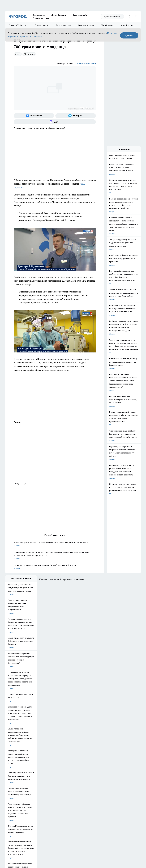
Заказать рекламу (86, 25)
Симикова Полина (86, 63)
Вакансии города (64, 25)
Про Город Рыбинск (54, 773)
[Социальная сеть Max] (55, 122)
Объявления (9, 791)
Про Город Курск (32, 773)
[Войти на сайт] (136, 17)
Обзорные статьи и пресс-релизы (78, 791)
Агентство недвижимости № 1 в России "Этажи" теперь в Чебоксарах (55, 567)
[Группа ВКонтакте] (34, 116)
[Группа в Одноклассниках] (118, 774)
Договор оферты (41, 791)
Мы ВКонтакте (107, 25)
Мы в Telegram (127, 25)
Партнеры (70, 794)
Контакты (70, 788)
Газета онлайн (80, 15)
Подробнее (91, 829)
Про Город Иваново (95, 770)
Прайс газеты (10, 794)
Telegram (8, 788)
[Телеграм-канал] (76, 116)
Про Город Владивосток (55, 777)
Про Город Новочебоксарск (15, 770)
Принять (129, 35)
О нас (38, 788)
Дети (18, 54)
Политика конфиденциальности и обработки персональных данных (28, 833)
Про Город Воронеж (75, 770)
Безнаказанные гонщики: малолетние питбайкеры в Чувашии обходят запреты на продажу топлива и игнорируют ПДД (55, 556)
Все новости (39, 15)
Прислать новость (112, 16)
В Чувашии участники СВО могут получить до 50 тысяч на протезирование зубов (55, 544)
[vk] (17, 484)
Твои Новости (31, 770)
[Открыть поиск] (130, 17)
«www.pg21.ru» (22, 799)
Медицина (29, 54)
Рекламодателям (41, 18)
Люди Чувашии (59, 15)
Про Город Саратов (95, 773)
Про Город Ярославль (13, 773)
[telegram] (26, 484)
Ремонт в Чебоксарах (18, 25)
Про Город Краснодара (76, 777)
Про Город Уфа (73, 773)
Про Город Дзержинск (34, 777)
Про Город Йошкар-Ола (55, 770)
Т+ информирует (42, 25)
